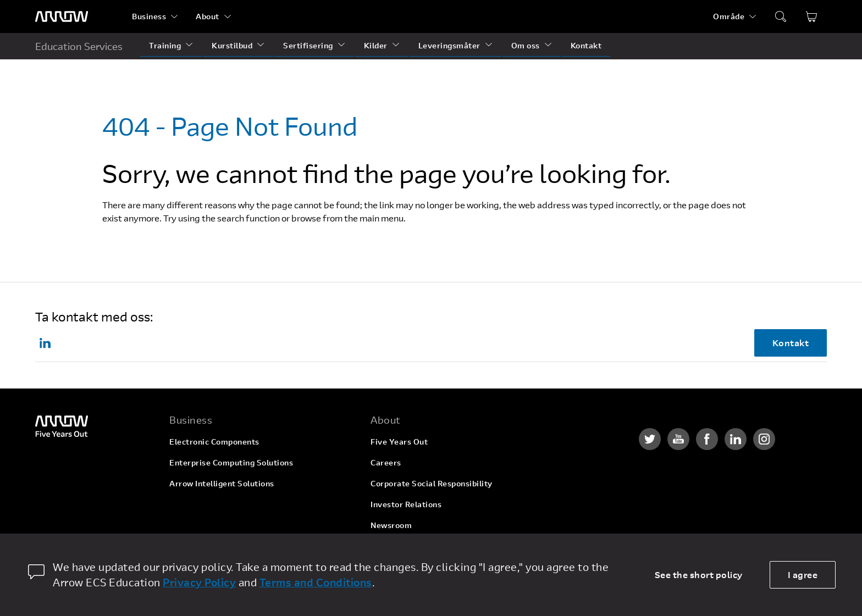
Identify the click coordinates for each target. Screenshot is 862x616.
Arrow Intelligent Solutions (222, 483)
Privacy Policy (199, 582)
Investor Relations (406, 504)
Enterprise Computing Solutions (231, 462)
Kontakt (586, 45)
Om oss (526, 45)
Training (165, 45)
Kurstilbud (232, 45)
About (208, 16)
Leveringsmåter (449, 45)
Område (729, 16)
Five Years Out (399, 442)
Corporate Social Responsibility (432, 483)
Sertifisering (308, 45)
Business (149, 16)
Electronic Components (214, 442)
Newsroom (391, 525)
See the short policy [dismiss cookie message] (699, 575)
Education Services (79, 46)
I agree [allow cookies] (803, 575)
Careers (386, 462)
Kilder (376, 45)
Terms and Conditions (316, 582)
